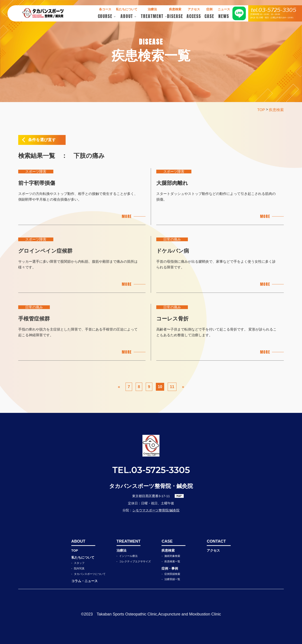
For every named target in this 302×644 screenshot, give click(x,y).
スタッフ (79, 563)
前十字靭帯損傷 (37, 183)
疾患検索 (168, 550)
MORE (127, 216)
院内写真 (79, 568)
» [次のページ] (183, 387)
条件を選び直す (42, 140)
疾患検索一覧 (172, 561)
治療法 (121, 550)
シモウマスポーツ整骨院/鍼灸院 (156, 510)
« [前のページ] (119, 387)
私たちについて (83, 557)
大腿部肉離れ (172, 183)
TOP (75, 550)
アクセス (213, 550)
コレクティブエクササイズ (135, 561)
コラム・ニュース (84, 581)
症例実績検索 (172, 574)
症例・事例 (170, 568)
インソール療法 (128, 556)
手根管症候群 (34, 319)
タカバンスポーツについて (90, 574)
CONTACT (216, 541)
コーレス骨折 (172, 319)
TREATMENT (129, 541)
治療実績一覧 (172, 579)
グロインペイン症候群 (45, 251)
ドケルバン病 (173, 251)
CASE (167, 541)
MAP (179, 496)
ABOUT (78, 541)
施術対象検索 (172, 556)
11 (172, 387)
